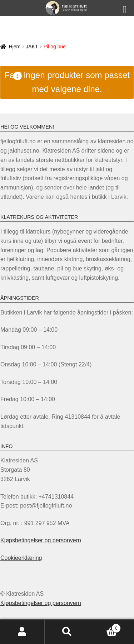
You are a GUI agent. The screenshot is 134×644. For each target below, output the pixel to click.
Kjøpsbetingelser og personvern (41, 540)
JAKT (32, 47)
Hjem (15, 47)
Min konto (22, 632)
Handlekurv (105, 627)
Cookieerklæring (21, 558)
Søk (67, 632)
